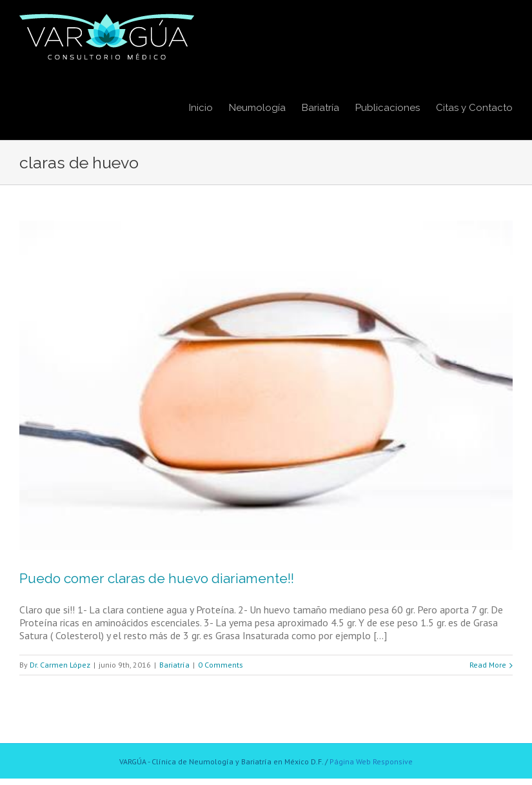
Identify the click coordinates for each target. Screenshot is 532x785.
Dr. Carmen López (60, 665)
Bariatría (174, 665)
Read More (488, 665)
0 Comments (221, 665)
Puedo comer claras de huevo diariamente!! (157, 578)
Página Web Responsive (371, 761)
